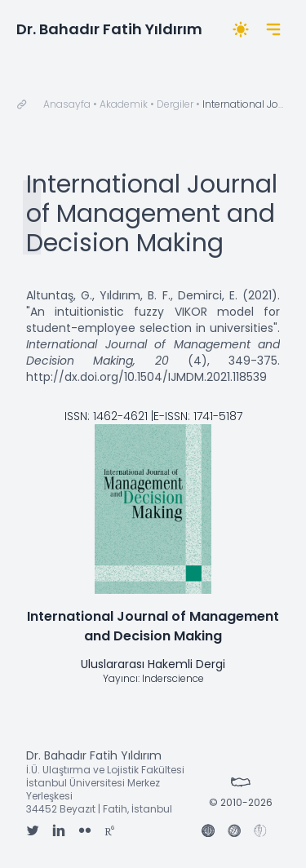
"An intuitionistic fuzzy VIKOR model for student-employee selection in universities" (153, 320)
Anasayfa (67, 104)
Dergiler (175, 104)
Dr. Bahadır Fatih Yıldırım (109, 29)
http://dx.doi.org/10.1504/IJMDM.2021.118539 (146, 377)
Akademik (124, 104)
